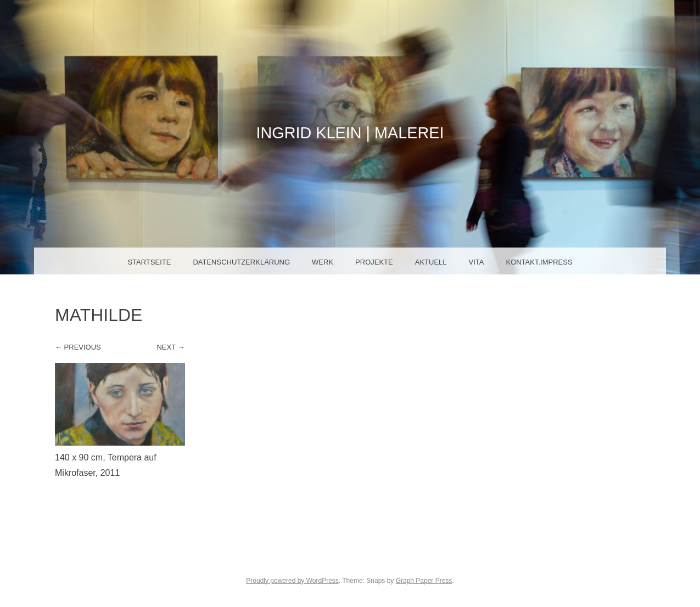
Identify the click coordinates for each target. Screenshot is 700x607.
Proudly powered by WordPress (292, 581)
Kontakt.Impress (539, 262)
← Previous (78, 347)
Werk (323, 262)
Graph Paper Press (424, 581)
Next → (170, 347)
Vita (477, 262)
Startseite (149, 262)
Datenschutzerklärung (241, 262)
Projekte (374, 262)
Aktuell (431, 262)
